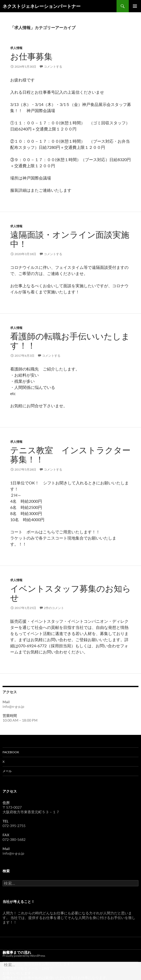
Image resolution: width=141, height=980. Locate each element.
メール (7, 771)
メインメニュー (135, 6)
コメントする (53, 67)
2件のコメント (54, 608)
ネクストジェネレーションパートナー (42, 6)
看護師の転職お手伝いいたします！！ (70, 341)
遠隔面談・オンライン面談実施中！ (70, 239)
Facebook (11, 752)
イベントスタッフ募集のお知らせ (70, 593)
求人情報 (16, 48)
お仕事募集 (31, 57)
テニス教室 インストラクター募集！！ (70, 455)
